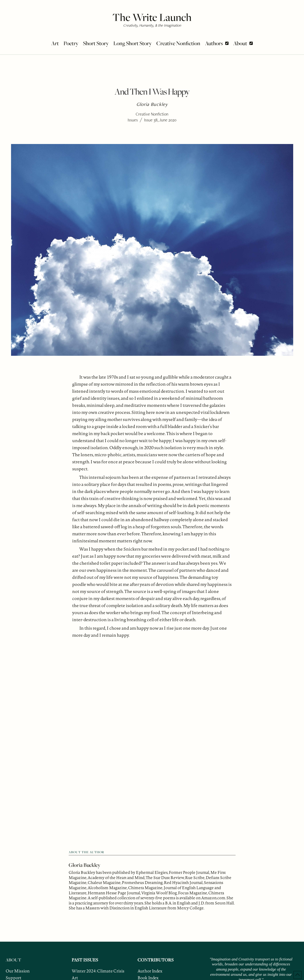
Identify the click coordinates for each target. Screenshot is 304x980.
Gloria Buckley (85, 865)
